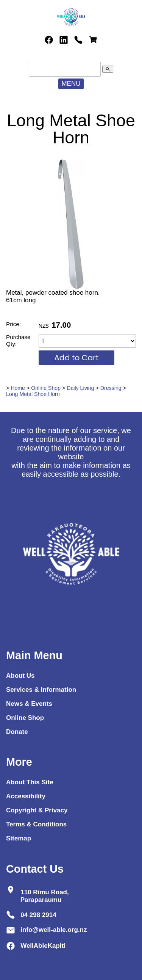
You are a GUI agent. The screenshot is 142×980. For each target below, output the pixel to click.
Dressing (111, 388)
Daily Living (80, 388)
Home (18, 388)
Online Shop (46, 388)
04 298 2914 (38, 915)
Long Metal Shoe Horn (33, 394)
